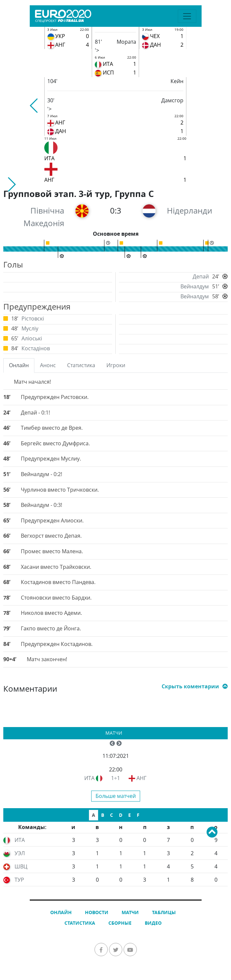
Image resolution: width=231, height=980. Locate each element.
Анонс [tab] (48, 365)
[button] (34, 106)
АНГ (141, 778)
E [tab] (130, 815)
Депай (201, 276)
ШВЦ (21, 866)
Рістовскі (33, 318)
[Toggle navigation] (187, 16)
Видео (153, 923)
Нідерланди (190, 210)
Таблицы (164, 912)
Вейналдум (195, 286)
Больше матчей (116, 796)
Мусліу (30, 328)
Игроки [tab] (116, 365)
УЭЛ (20, 853)
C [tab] (112, 815)
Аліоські (32, 338)
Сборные (120, 923)
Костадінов (36, 348)
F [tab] (138, 815)
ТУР (19, 880)
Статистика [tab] (81, 365)
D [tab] (121, 815)
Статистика (80, 923)
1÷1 (115, 778)
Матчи (114, 733)
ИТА (89, 778)
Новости (97, 912)
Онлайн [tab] (19, 365)
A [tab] (94, 815)
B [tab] (103, 815)
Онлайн (61, 912)
